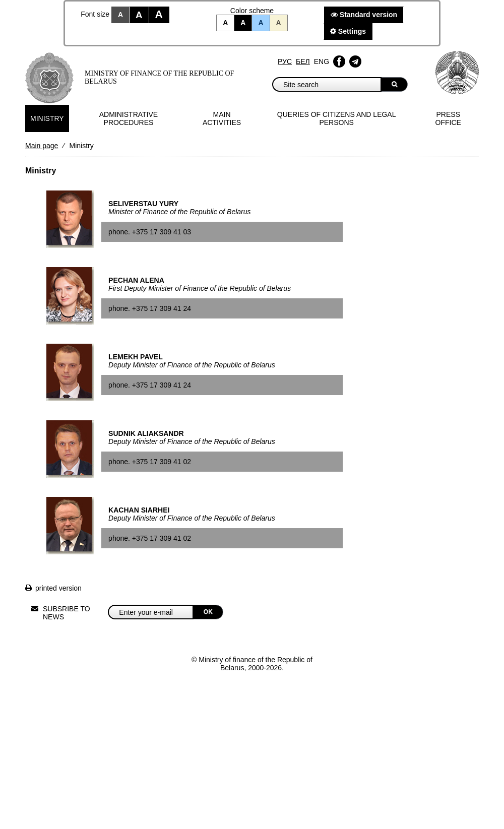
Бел (303, 61)
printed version (58, 588)
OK (208, 612)
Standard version (364, 15)
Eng (322, 61)
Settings (348, 31)
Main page (42, 146)
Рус (285, 61)
